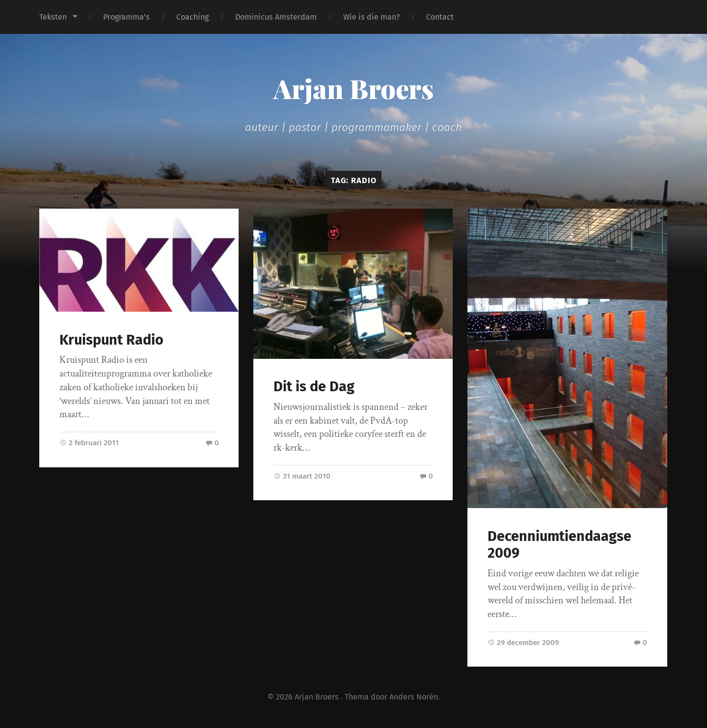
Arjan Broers (353, 88)
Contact (440, 17)
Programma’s (126, 17)
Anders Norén (414, 697)
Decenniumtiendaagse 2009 (559, 545)
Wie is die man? (371, 17)
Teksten (53, 17)
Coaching (192, 17)
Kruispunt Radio (111, 340)
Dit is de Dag (314, 387)
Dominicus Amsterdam (276, 17)
